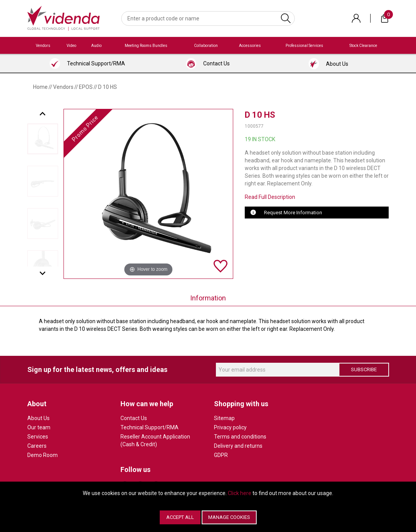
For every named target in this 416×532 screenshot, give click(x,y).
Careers (37, 446)
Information (208, 298)
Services (38, 437)
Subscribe (364, 369)
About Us (38, 418)
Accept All (180, 517)
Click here (240, 493)
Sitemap (224, 418)
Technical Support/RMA (150, 427)
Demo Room (43, 455)
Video (71, 46)
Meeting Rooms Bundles (146, 46)
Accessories (250, 46)
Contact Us (134, 418)
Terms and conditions (240, 437)
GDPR (221, 455)
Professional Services (304, 46)
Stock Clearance (363, 46)
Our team (39, 427)
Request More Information (293, 213)
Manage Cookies (229, 517)
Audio (96, 46)
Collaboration (206, 46)
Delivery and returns (238, 446)
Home (40, 87)
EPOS (86, 87)
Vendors (43, 46)
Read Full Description (270, 197)
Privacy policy (230, 427)
